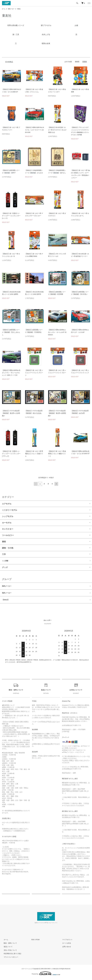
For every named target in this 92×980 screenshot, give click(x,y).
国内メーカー (12, 9)
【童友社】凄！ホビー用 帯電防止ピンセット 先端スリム (34, 454)
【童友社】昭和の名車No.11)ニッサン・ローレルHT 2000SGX (57, 332)
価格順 (77, 62)
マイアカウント (66, 941)
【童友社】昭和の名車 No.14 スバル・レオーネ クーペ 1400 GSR (34, 130)
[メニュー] (89, 3)
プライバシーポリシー (9, 959)
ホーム (4, 9)
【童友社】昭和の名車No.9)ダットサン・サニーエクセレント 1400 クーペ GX (11, 373)
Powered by (46, 975)
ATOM (37, 941)
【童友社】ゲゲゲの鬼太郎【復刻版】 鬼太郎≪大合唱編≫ (11, 413)
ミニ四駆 (6, 561)
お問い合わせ (65, 948)
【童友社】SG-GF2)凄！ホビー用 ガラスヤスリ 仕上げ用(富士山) (57, 130)
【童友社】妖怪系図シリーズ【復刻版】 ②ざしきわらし (11, 332)
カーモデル (7, 522)
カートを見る (65, 945)
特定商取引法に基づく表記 (11, 955)
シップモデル (8, 516)
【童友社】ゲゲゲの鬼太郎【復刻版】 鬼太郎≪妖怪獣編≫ (57, 413)
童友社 (21, 9)
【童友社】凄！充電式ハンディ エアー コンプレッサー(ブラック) (11, 454)
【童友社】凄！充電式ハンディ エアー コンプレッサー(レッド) (11, 216)
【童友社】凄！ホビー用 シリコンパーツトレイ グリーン (34, 373)
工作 (4, 554)
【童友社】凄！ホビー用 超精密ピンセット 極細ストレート (57, 454)
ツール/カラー (8, 535)
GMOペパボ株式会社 (53, 970)
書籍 (4, 541)
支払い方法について (9, 952)
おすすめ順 (68, 62)
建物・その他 (8, 547)
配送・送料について (9, 945)
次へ (56, 484)
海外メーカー (8, 594)
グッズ (5, 567)
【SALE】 (6, 601)
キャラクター (8, 528)
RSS (33, 941)
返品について (6, 948)
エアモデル (7, 503)
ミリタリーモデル (10, 510)
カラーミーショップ (27, 970)
